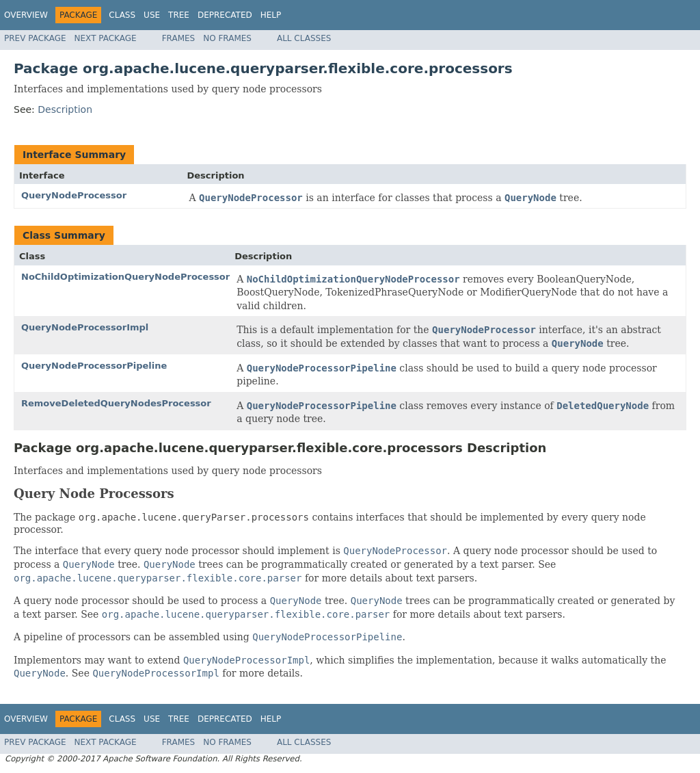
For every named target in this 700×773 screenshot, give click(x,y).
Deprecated (225, 15)
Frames (179, 38)
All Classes (304, 38)
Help (271, 15)
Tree (179, 15)
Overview (26, 15)
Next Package (106, 38)
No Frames (227, 38)
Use (152, 15)
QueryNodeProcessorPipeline (94, 366)
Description (65, 109)
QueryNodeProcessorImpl (85, 327)
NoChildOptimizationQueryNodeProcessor (125, 277)
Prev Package (35, 38)
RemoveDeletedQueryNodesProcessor (116, 403)
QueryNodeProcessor (74, 195)
